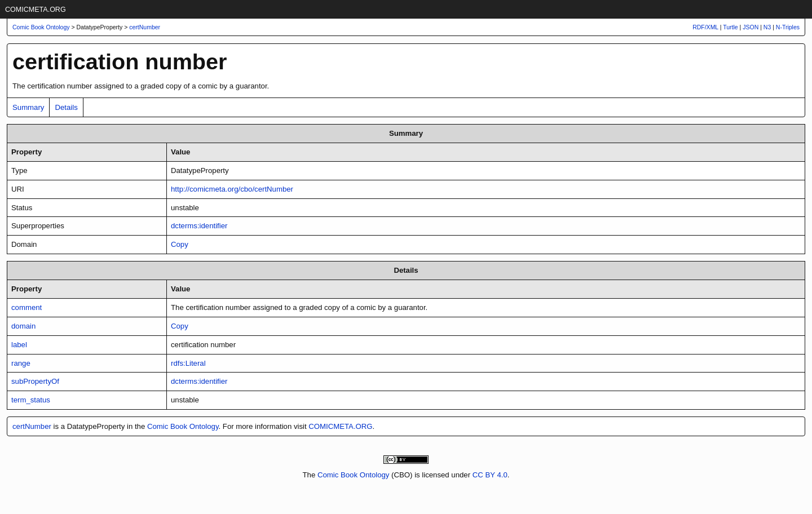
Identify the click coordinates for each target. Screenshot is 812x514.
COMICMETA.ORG (36, 10)
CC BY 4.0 (490, 475)
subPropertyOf (35, 381)
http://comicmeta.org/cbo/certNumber (232, 189)
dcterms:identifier (199, 226)
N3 (767, 27)
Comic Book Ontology (183, 426)
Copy (180, 244)
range (21, 363)
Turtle (730, 27)
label (19, 345)
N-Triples (788, 27)
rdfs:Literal (188, 363)
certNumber (145, 27)
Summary (28, 107)
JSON (751, 27)
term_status (31, 400)
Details (66, 107)
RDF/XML (705, 27)
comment (27, 307)
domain (23, 326)
